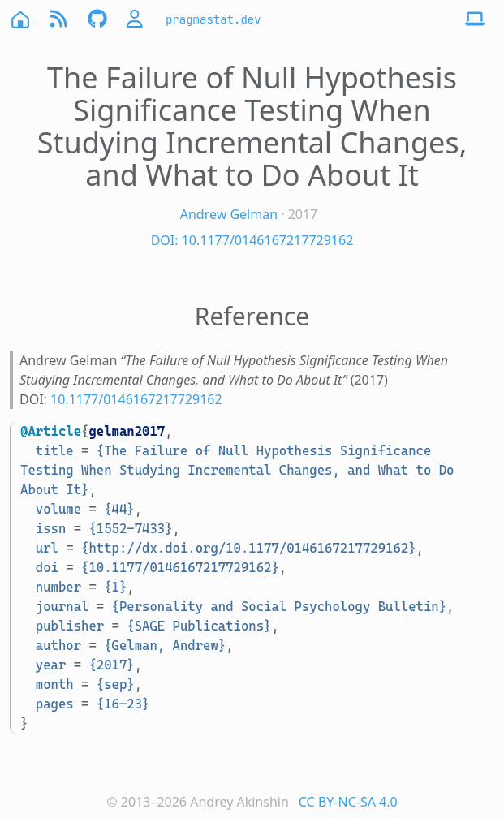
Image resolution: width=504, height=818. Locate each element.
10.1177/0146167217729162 (136, 399)
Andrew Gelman (229, 214)
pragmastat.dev (213, 19)
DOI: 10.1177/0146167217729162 (252, 240)
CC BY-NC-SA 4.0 (348, 802)
